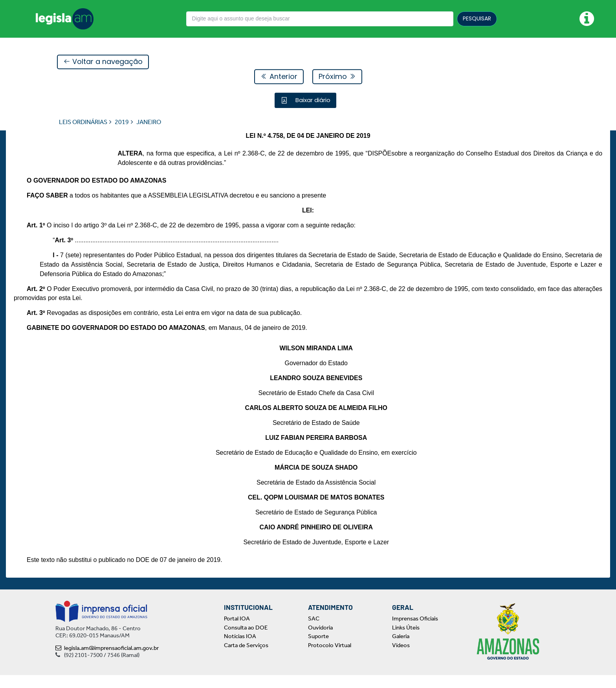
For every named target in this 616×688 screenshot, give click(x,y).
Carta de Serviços (246, 658)
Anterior (279, 77)
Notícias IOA (240, 649)
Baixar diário (312, 100)
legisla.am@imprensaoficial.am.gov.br (107, 661)
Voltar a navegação (103, 62)
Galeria (401, 649)
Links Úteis (406, 640)
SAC (314, 631)
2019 (122, 122)
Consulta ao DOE (246, 640)
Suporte (318, 649)
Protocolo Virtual (330, 658)
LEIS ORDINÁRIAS (83, 122)
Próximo (337, 77)
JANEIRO (149, 122)
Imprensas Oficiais (415, 631)
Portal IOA (237, 631)
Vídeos (401, 658)
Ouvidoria (320, 640)
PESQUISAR (477, 18)
